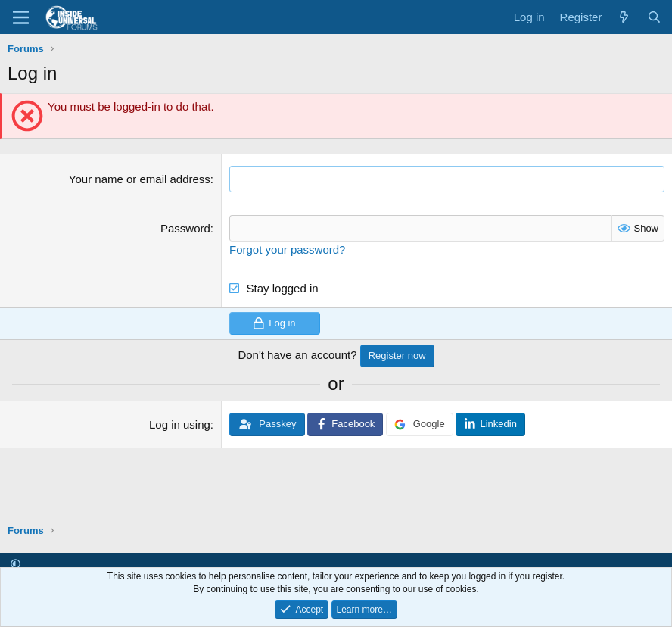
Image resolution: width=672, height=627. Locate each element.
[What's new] (624, 17)
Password (185, 228)
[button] (16, 564)
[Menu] (21, 17)
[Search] (654, 17)
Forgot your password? (287, 250)
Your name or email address (140, 179)
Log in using (180, 424)
